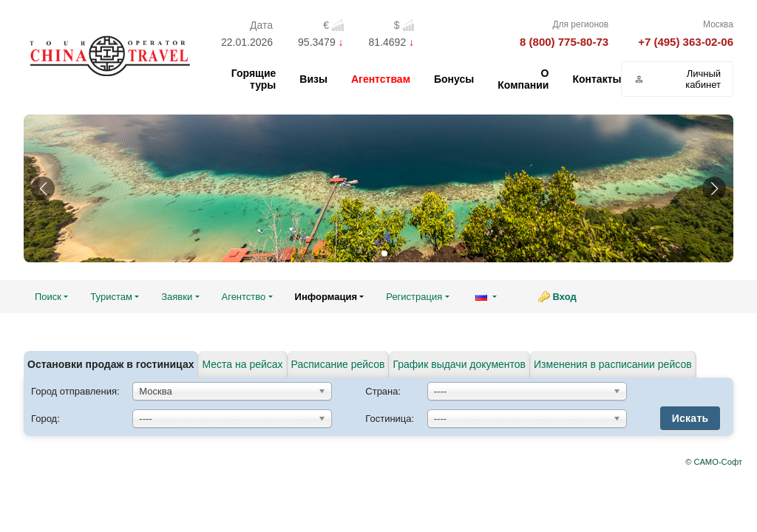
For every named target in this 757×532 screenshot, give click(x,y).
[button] (43, 188)
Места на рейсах (242, 364)
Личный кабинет (677, 79)
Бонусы (454, 79)
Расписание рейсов (338, 364)
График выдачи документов (459, 364)
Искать (690, 418)
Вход (565, 297)
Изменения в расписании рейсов (613, 364)
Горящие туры (254, 79)
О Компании (523, 79)
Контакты (597, 79)
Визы (313, 79)
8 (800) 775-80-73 (564, 42)
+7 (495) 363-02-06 (686, 42)
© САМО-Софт (714, 462)
